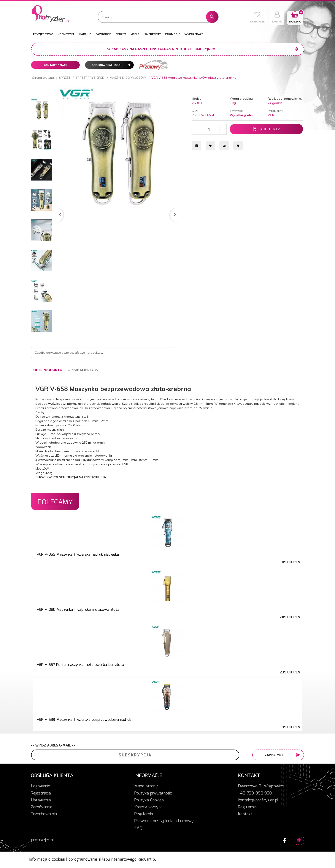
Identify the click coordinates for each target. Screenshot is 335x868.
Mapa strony (146, 786)
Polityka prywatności (153, 793)
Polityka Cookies (149, 800)
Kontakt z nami (55, 65)
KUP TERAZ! (267, 129)
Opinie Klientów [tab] (83, 370)
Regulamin (144, 814)
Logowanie (40, 786)
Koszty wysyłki (148, 807)
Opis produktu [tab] (48, 370)
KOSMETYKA (66, 34)
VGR (271, 115)
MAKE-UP (85, 34)
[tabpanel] (168, 430)
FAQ (138, 828)
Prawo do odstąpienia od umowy (164, 821)
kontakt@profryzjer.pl (258, 800)
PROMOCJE (173, 34)
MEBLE (135, 34)
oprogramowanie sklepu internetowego (102, 860)
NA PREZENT (152, 34)
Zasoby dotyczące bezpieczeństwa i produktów (69, 353)
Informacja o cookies (47, 860)
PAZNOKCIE (103, 34)
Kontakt (245, 814)
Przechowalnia (44, 814)
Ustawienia (41, 800)
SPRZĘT (121, 34)
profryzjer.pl (43, 840)
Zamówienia (42, 807)
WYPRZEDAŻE (194, 34)
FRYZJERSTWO (43, 34)
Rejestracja (41, 793)
